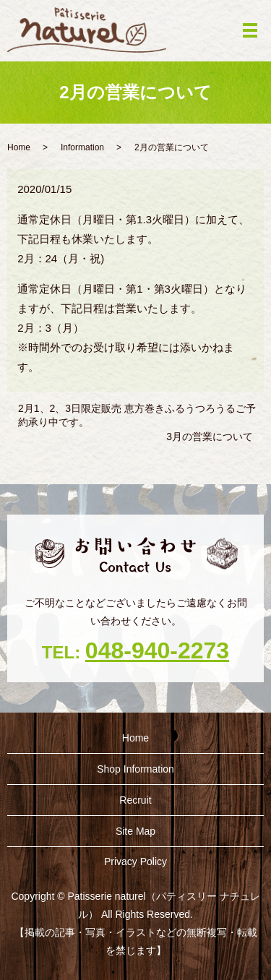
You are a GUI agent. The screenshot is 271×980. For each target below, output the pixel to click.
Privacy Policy (135, 861)
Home (19, 147)
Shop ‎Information (135, 769)
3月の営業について (210, 437)
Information (82, 147)
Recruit (135, 800)
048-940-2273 (157, 650)
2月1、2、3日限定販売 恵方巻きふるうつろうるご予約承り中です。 (137, 416)
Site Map (135, 831)
